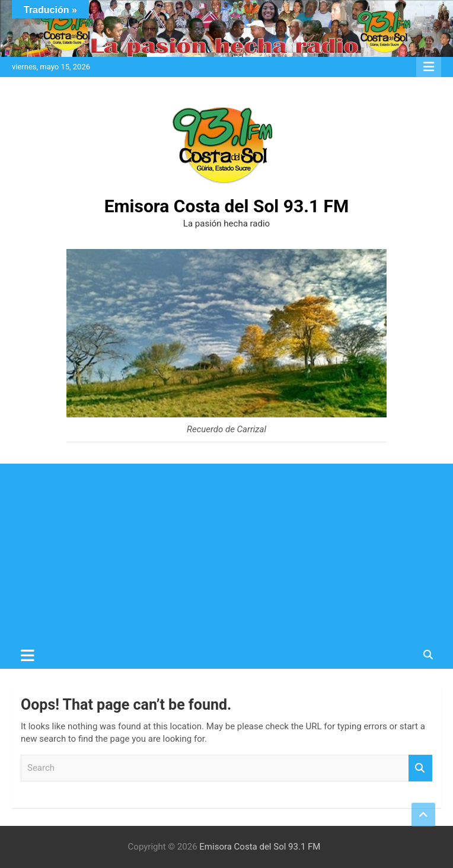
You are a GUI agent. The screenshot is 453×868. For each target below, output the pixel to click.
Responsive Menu (429, 67)
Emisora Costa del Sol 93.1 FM (227, 206)
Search (420, 768)
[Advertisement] (226, 553)
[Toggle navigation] (28, 655)
